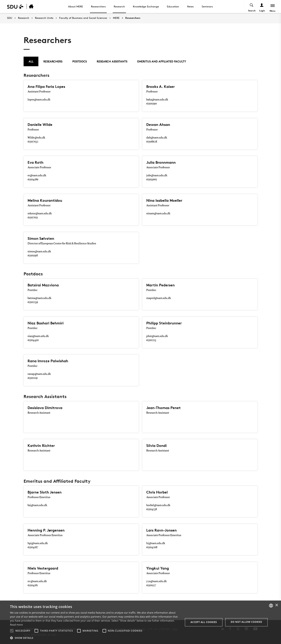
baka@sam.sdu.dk (157, 100)
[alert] (140, 622)
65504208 (152, 547)
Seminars (207, 6)
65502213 (151, 340)
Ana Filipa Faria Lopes (47, 86)
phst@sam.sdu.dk (157, 336)
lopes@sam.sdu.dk (39, 100)
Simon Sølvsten (41, 238)
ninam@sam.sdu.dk (158, 214)
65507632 (33, 142)
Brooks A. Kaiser (161, 86)
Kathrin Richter (42, 445)
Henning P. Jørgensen (47, 530)
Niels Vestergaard (44, 568)
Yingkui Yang (158, 568)
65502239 (33, 302)
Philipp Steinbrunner (165, 323)
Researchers (98, 6)
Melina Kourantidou (46, 200)
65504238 (152, 509)
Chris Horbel (158, 492)
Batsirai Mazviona (44, 285)
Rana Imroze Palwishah (49, 361)
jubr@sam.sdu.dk (157, 176)
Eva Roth (36, 162)
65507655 (33, 218)
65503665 (152, 180)
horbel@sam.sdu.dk (158, 505)
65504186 (33, 180)
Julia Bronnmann (162, 162)
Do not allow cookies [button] (246, 622)
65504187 (33, 547)
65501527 (151, 585)
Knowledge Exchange (146, 6)
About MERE (76, 6)
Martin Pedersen (161, 285)
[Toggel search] (252, 7)
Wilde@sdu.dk (36, 138)
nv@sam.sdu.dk (37, 581)
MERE (116, 18)
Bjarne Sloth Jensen (45, 492)
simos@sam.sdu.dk (39, 252)
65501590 (151, 104)
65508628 (152, 142)
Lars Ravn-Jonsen (163, 530)
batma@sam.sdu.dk (39, 298)
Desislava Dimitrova (46, 408)
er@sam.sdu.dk (37, 176)
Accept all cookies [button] (204, 622)
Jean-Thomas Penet (164, 408)
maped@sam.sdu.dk (159, 298)
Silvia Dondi (157, 445)
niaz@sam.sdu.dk (38, 336)
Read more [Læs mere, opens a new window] (16, 625)
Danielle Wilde (40, 124)
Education (173, 6)
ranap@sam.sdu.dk (39, 374)
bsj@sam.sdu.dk (37, 505)
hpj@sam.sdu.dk (38, 543)
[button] (12, 631)
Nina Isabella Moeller (165, 200)
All (31, 61)
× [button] (277, 605)
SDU (10, 18)
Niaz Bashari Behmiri (47, 323)
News (190, 6)
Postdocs (80, 61)
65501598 (33, 256)
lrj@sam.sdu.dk (156, 543)
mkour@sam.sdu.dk (40, 214)
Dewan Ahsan (159, 124)
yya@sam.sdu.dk (156, 581)
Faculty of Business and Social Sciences (83, 18)
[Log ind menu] (262, 7)
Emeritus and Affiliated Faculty (162, 61)
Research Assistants (112, 61)
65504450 (33, 340)
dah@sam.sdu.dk (157, 138)
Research (119, 6)
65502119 (33, 378)
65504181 (33, 585)
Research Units (44, 18)
